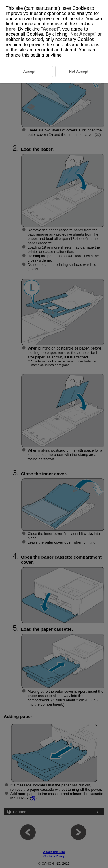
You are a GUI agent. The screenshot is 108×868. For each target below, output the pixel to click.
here (11, 29)
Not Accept (82, 34)
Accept (50, 29)
